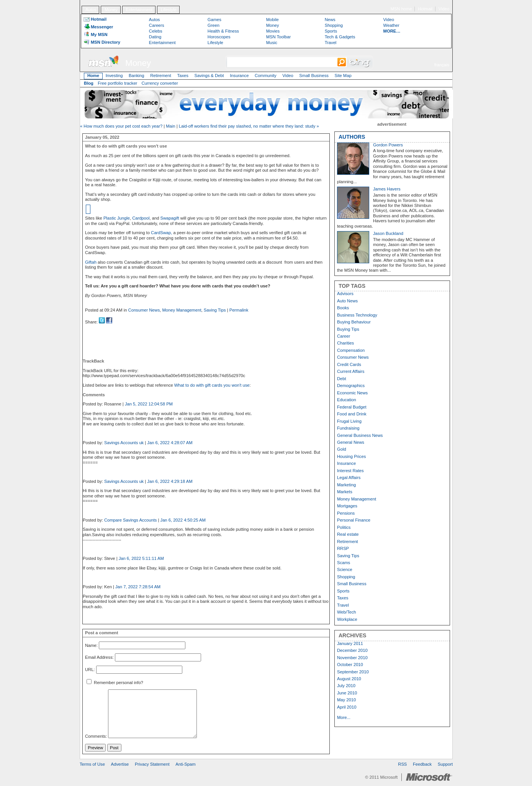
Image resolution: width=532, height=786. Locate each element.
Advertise (120, 764)
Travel (331, 43)
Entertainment (139, 10)
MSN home (401, 9)
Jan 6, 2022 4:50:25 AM (183, 520)
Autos (91, 10)
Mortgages (347, 506)
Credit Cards (349, 364)
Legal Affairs (349, 478)
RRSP (343, 548)
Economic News (352, 393)
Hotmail (425, 9)
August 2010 (349, 679)
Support (445, 764)
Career (344, 336)
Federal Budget (352, 407)
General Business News (360, 435)
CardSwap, (162, 233)
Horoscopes (219, 37)
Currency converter (160, 83)
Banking (136, 75)
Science (345, 569)
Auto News (347, 301)
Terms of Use (92, 764)
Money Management (182, 310)
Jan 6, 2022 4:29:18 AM (170, 481)
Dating (155, 37)
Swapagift (170, 218)
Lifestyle (169, 10)
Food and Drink (352, 414)
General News (351, 442)
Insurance (239, 75)
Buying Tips (348, 329)
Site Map (343, 75)
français (442, 65)
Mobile (273, 20)
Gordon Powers (388, 145)
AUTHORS (352, 137)
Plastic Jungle (117, 218)
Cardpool (141, 218)
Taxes (183, 75)
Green (214, 25)
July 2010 (346, 686)
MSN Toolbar (278, 37)
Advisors (345, 294)
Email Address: (99, 658)
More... (344, 717)
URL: (90, 669)
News (330, 20)
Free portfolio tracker (117, 83)
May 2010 (346, 700)
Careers (157, 25)
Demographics (351, 386)
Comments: (96, 737)
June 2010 (347, 693)
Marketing (346, 485)
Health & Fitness (223, 31)
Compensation (351, 350)
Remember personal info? (115, 683)
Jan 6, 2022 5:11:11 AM (141, 558)
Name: (91, 645)
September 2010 (353, 672)
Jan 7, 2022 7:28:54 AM (138, 587)
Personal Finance (354, 520)
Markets (345, 492)
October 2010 (350, 665)
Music (272, 43)
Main (170, 126)
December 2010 (352, 650)
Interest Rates (350, 471)
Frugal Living (349, 421)
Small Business (314, 75)
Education (347, 400)
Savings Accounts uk (124, 443)
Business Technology (357, 315)
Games (214, 20)
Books (343, 308)
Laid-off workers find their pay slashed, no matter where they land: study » (249, 126)
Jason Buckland (388, 233)
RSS (402, 764)
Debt (342, 379)
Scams (344, 563)
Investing (114, 75)
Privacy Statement (152, 764)
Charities (345, 343)
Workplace (347, 619)
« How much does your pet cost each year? (121, 126)
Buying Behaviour (354, 322)
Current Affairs (351, 371)
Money (111, 10)
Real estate (348, 534)
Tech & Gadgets (340, 37)
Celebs (156, 31)
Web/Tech (347, 612)
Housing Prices (351, 456)
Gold (342, 449)
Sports (331, 31)
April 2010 (347, 707)
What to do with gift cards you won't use (212, 385)
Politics (344, 527)
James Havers (387, 189)
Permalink (239, 310)
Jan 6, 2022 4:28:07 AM (170, 443)
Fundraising (348, 428)
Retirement (161, 75)
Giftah (91, 262)
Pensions (346, 513)
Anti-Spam (185, 764)
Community (266, 75)
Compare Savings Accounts (130, 520)
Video (444, 9)
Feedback (422, 764)
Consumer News (144, 310)
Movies (273, 31)
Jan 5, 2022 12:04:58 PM (149, 404)
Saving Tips (215, 310)
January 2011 (350, 643)
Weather (391, 25)
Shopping (334, 25)
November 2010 (352, 658)
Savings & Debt (209, 75)
